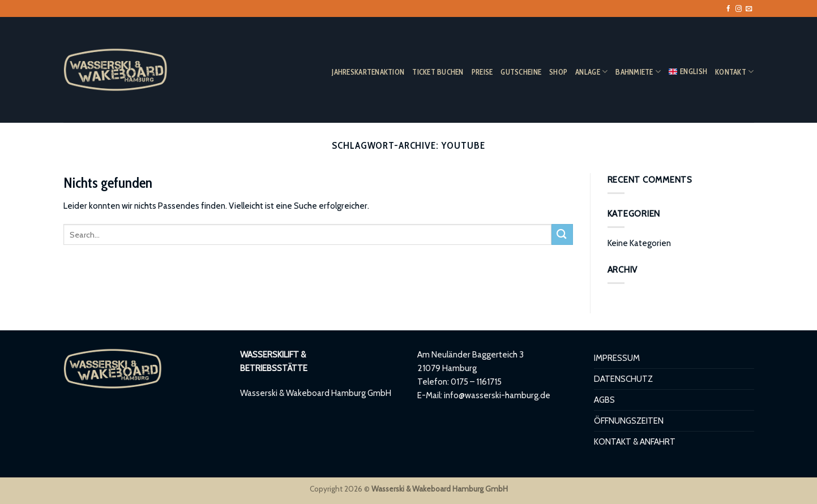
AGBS (604, 400)
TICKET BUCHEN (438, 72)
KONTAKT (734, 72)
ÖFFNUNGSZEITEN (629, 421)
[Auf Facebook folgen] (728, 9)
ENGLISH (688, 71)
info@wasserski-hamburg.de (497, 395)
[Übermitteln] (562, 234)
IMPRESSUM (617, 358)
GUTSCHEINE (521, 72)
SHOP (558, 72)
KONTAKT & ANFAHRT (635, 441)
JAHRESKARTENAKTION (368, 72)
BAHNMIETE (638, 72)
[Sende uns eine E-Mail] (749, 9)
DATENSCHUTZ (623, 379)
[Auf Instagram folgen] (739, 9)
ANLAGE (591, 72)
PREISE (482, 72)
